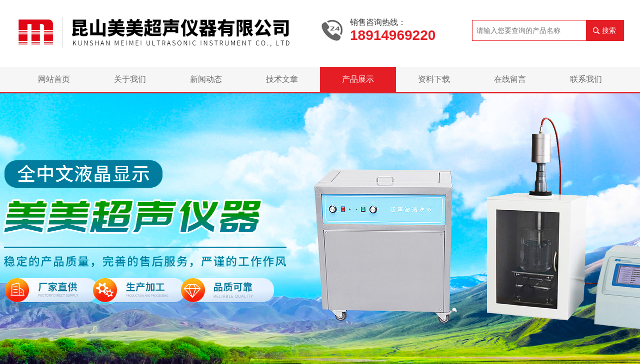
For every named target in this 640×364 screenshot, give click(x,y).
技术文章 (282, 79)
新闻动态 (206, 79)
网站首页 (54, 79)
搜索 (609, 30)
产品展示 (358, 79)
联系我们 (586, 79)
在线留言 (510, 79)
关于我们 (130, 79)
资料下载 (434, 79)
